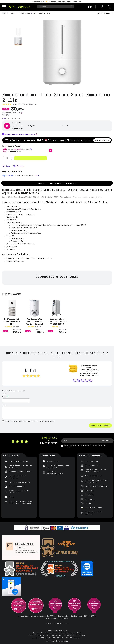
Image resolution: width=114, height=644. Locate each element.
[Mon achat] (110, 7)
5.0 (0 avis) (17, 104)
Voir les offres (102, 140)
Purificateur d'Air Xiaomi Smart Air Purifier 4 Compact (34, 321)
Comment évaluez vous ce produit (14, 391)
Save (8, 166)
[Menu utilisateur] (102, 7)
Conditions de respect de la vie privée (26, 421)
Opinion (5, 405)
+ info (36, 175)
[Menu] (4, 7)
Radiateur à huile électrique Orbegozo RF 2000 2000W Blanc (57, 323)
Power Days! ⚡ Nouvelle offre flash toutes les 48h (57, 2)
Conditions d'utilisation (47, 421)
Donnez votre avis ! (30, 104)
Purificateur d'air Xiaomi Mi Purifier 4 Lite (12, 321)
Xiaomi (5, 118)
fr (90, 7)
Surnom (5, 397)
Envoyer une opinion (100, 425)
